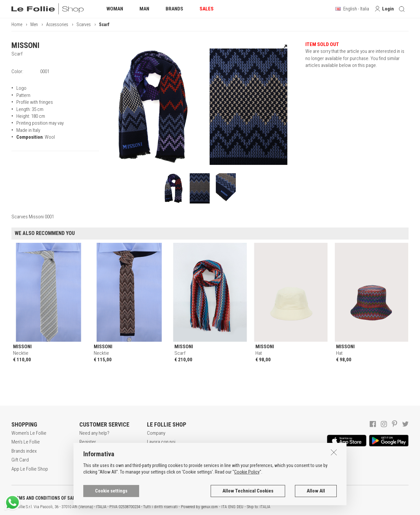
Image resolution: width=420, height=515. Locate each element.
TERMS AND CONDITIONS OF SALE (44, 498)
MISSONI (25, 45)
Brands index (24, 451)
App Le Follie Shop (30, 469)
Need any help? (94, 433)
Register (88, 442)
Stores (154, 460)
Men (34, 24)
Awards (154, 451)
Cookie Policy (247, 491)
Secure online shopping (103, 451)
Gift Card (20, 460)
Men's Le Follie (26, 442)
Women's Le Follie (29, 433)
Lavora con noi (161, 442)
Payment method (96, 460)
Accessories (57, 24)
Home (17, 24)
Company (156, 433)
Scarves (84, 24)
